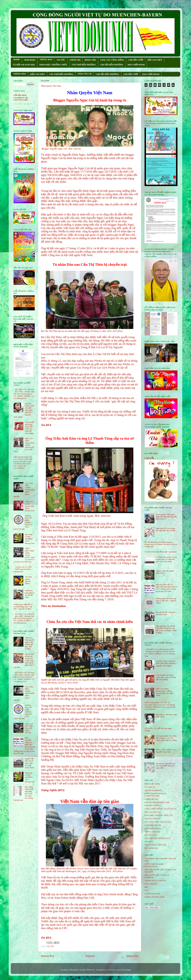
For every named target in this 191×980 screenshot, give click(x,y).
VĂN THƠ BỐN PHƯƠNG (84, 65)
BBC (146, 887)
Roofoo (112, 970)
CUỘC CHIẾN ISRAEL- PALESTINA (159, 809)
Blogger (128, 970)
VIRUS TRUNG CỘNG (154, 845)
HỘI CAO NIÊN (155, 60)
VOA (147, 890)
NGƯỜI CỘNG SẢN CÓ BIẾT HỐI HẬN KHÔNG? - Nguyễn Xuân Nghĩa (166, 663)
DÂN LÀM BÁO (151, 884)
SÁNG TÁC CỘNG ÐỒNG (112, 60)
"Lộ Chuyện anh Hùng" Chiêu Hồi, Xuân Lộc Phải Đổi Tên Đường (29, 428)
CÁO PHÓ (149, 787)
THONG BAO (46, 60)
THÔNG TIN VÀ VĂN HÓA (156, 881)
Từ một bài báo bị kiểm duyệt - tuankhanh (161, 552)
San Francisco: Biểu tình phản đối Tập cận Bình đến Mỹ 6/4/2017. (166, 517)
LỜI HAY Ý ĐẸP (151, 819)
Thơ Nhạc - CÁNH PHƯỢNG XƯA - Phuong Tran (29, 539)
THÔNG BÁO (20, 74)
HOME (17, 60)
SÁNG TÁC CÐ (85, 74)
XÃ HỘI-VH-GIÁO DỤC (24, 65)
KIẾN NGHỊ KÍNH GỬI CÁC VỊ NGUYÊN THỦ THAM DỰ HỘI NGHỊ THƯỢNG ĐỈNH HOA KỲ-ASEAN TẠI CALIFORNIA (23, 463)
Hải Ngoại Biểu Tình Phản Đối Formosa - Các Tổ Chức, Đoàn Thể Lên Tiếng (166, 738)
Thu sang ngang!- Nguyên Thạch (28, 580)
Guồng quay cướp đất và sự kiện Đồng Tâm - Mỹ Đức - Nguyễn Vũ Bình (23, 606)
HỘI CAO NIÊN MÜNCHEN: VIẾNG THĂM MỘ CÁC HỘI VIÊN (164, 692)
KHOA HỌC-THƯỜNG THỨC (53, 65)
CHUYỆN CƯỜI (136, 60)
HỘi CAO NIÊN (151, 812)
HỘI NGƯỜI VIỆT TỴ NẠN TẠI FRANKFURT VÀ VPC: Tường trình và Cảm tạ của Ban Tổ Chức (167, 588)
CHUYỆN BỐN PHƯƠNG (112, 65)
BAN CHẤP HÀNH (136, 65)
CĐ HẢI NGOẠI (151, 790)
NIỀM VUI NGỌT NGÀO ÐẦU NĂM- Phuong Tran (30, 506)
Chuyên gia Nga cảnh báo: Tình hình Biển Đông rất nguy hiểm (166, 766)
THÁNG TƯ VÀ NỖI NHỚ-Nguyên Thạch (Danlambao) (22, 569)
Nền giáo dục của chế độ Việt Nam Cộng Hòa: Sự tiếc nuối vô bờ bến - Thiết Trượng (166, 629)
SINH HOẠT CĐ (151, 828)
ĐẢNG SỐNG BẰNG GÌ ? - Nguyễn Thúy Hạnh (166, 751)
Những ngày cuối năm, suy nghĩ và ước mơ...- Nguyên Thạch (166, 601)
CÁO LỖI (149, 458)
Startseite (90, 956)
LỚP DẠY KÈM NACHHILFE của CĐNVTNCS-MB (21, 98)
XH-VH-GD (149, 848)
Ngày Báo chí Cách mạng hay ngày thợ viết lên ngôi (166, 529)
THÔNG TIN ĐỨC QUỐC (155, 897)
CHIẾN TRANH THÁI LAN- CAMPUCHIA (156, 795)
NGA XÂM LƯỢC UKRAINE (156, 822)
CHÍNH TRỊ (75, 60)
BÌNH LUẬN (90, 60)
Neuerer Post (48, 956)
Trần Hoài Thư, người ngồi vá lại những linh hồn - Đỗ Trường (29, 643)
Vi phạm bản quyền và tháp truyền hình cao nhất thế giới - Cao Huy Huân (166, 559)
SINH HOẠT (30, 60)
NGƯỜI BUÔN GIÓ (152, 894)
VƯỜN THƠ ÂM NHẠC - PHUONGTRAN (155, 865)
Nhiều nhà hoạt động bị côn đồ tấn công (30, 594)
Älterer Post (132, 956)
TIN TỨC (61, 60)
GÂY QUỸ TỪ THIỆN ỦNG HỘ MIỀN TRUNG (29, 728)
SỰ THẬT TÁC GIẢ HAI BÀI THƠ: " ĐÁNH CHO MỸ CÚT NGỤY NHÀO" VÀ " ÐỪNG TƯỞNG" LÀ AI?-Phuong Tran (24, 394)
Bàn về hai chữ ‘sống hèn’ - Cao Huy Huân (166, 613)
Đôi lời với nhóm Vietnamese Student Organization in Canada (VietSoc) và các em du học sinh (161, 544)
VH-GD (148, 842)
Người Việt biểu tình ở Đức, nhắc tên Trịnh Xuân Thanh (29, 763)
